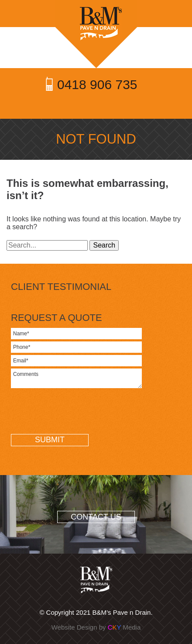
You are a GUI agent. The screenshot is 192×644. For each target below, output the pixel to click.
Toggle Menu (96, 105)
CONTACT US (96, 517)
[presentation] (77, 414)
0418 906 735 (97, 84)
